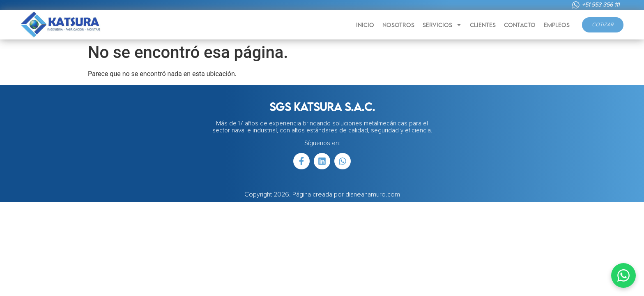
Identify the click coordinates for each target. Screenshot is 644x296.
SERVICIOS (442, 25)
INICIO (365, 25)
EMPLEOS (557, 25)
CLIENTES (483, 25)
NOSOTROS (398, 25)
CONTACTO (520, 25)
